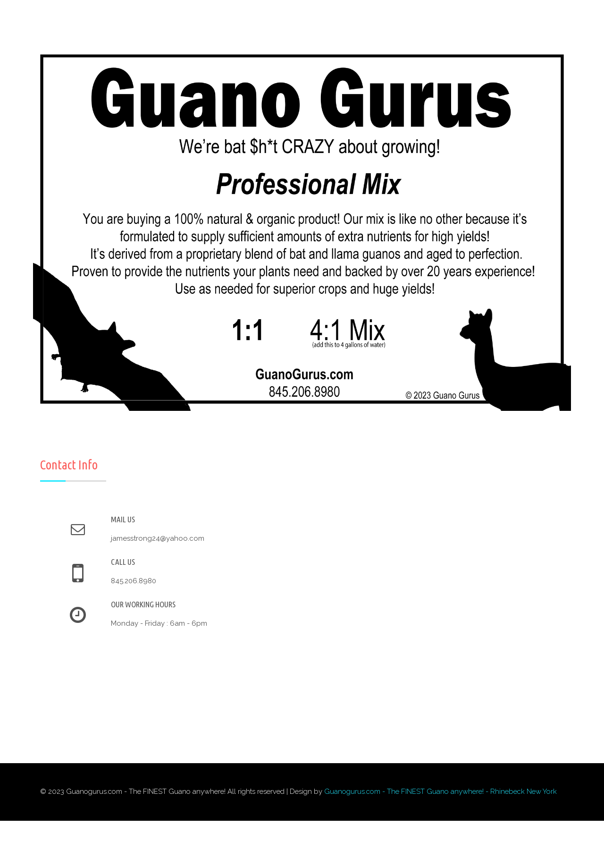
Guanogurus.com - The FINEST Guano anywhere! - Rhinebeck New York (440, 791)
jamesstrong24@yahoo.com (158, 538)
